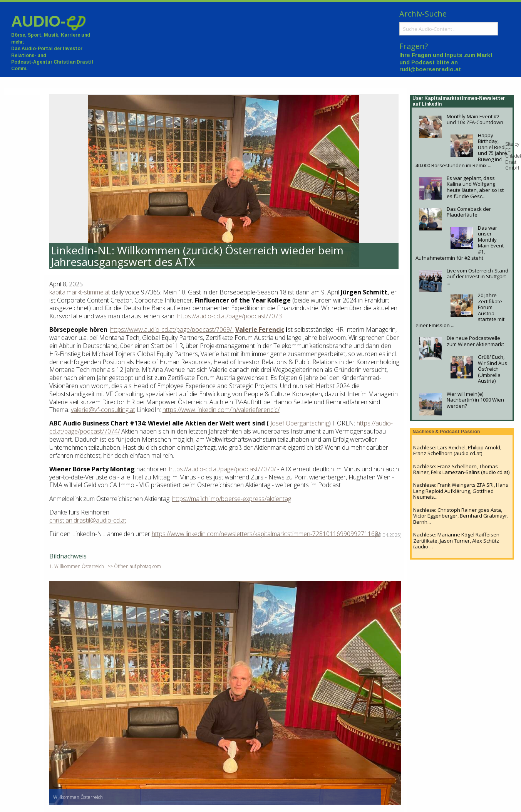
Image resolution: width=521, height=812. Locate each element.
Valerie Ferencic (260, 330)
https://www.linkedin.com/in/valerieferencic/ (221, 410)
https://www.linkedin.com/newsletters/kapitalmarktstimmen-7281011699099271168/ (266, 534)
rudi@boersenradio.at (430, 69)
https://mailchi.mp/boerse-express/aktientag (232, 499)
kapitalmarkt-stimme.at (80, 292)
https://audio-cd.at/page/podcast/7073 (230, 316)
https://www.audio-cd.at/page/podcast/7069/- (172, 330)
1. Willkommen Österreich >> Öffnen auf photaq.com (105, 566)
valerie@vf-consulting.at (103, 410)
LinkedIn (432, 104)
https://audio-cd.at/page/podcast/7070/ (222, 469)
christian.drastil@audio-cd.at (88, 520)
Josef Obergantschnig (299, 423)
